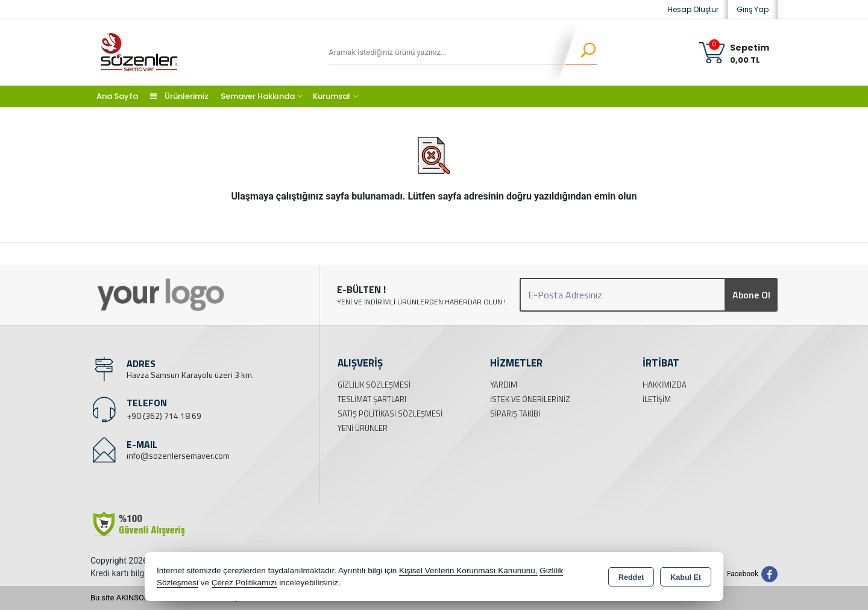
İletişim (657, 399)
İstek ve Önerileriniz (530, 399)
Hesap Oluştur (693, 9)
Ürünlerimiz (179, 96)
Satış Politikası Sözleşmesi (390, 413)
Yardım (504, 385)
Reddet (631, 577)
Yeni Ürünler (363, 428)
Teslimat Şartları (372, 399)
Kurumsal (332, 96)
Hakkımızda (665, 385)
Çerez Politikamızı (244, 583)
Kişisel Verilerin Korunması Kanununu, (468, 571)
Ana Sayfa (117, 96)
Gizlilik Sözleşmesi (374, 385)
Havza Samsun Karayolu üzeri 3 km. (190, 375)
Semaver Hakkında (258, 96)
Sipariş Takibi (515, 413)
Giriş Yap (753, 9)
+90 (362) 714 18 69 (164, 416)
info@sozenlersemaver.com (178, 455)
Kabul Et (686, 577)
